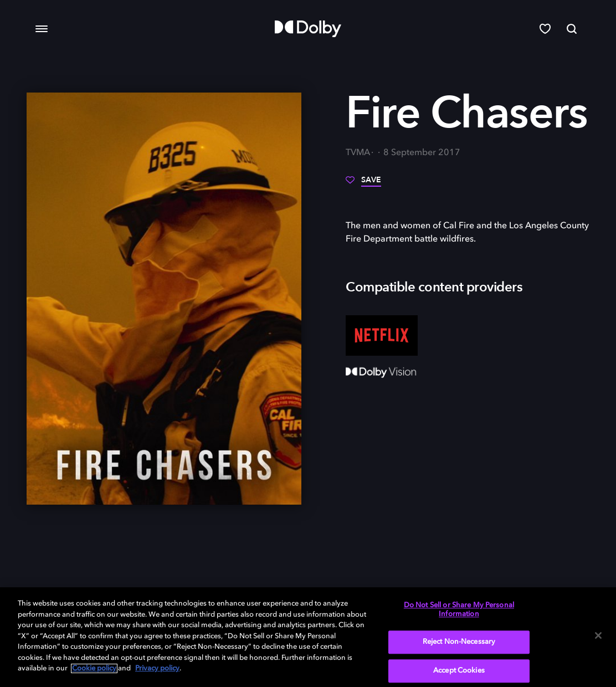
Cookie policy (94, 668)
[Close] (598, 635)
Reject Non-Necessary (459, 642)
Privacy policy (157, 668)
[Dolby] (308, 29)
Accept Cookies (459, 671)
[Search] (572, 29)
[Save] (363, 184)
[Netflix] (382, 335)
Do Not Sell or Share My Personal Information (459, 610)
